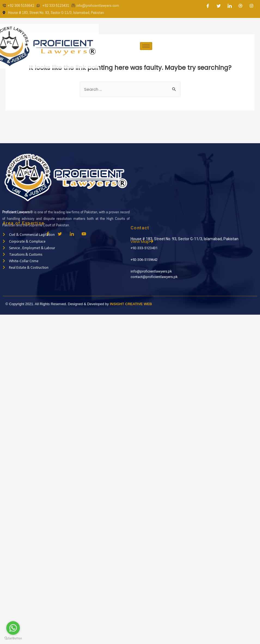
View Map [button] (155, 241)
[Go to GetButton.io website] (13, 638)
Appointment (238, 46)
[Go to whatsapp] (13, 628)
